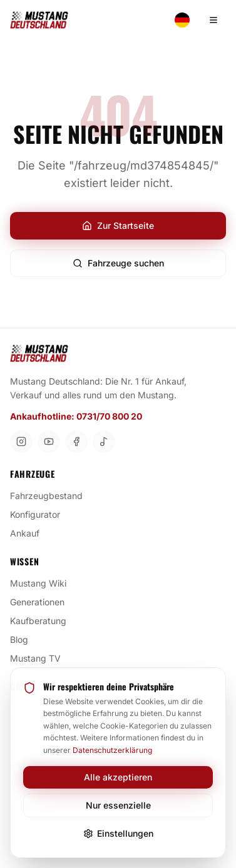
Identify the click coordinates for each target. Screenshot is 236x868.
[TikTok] (104, 442)
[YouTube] (49, 442)
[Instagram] (21, 442)
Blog (24, 639)
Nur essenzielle (118, 805)
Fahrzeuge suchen (118, 263)
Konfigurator (40, 514)
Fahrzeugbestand (51, 495)
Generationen (42, 602)
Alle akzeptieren (118, 777)
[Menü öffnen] (213, 20)
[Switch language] (182, 20)
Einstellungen (118, 833)
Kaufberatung (43, 620)
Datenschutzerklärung (112, 750)
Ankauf (30, 533)
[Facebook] (76, 442)
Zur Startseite (118, 225)
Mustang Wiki (43, 583)
